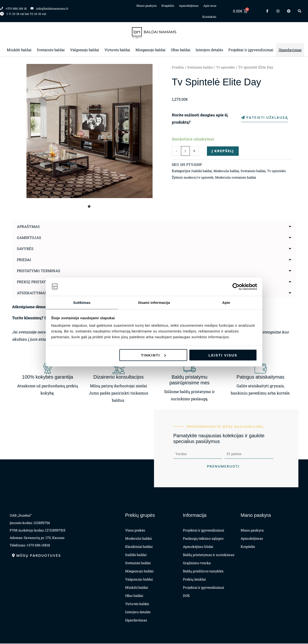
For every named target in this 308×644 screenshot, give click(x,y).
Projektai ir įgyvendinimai (251, 50)
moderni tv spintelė (199, 185)
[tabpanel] (90, 131)
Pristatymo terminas (40, 271)
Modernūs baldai (230, 172)
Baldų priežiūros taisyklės (203, 572)
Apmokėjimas (189, 6)
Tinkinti (153, 355)
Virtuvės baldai (117, 50)
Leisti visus (223, 355)
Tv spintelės (229, 67)
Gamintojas (30, 237)
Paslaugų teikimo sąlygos (203, 539)
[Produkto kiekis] (185, 152)
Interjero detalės (209, 50)
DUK (186, 596)
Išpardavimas (290, 50)
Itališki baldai (203, 172)
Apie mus (210, 6)
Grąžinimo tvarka (197, 563)
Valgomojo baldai (85, 50)
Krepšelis (168, 6)
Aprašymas (29, 226)
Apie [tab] (226, 302)
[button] (154, 226)
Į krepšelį (224, 152)
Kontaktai (209, 17)
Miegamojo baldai (151, 50)
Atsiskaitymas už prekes (44, 293)
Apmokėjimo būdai (198, 547)
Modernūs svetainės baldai (239, 185)
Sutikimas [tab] (82, 302)
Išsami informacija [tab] (154, 302)
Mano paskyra (147, 6)
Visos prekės (135, 531)
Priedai (24, 259)
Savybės (25, 248)
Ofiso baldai (181, 50)
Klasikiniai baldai (139, 547)
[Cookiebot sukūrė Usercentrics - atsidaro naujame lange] (236, 287)
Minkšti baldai (19, 50)
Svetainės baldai (51, 50)
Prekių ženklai (194, 580)
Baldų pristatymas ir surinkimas (209, 555)
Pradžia (178, 67)
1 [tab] (90, 206)
